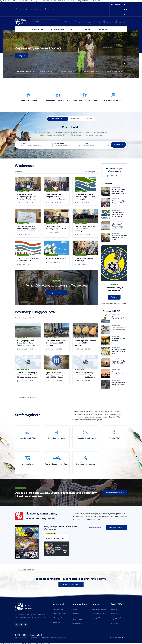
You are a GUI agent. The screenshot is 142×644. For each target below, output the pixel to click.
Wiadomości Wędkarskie (46, 72)
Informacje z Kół (58, 618)
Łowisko (24, 144)
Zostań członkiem (78, 619)
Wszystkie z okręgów (21, 318)
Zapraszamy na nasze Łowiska (24, 72)
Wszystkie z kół (34, 318)
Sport (73, 29)
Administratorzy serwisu (59, 638)
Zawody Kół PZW (58, 622)
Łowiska (75, 609)
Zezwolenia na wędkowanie (77, 614)
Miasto (86, 144)
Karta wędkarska (78, 624)
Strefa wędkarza (57, 29)
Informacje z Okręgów (60, 613)
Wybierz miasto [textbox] (89, 146)
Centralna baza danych (99, 613)
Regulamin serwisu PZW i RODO (39, 638)
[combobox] (67, 146)
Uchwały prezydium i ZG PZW (118, 619)
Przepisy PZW (96, 618)
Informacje (87, 29)
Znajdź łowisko (58, 119)
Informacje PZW (58, 609)
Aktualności (18, 172)
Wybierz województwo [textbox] (62, 146)
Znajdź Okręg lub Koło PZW (81, 119)
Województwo (59, 144)
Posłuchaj (114, 297)
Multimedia (103, 29)
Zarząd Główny (38, 29)
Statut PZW (115, 609)
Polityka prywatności (21, 638)
